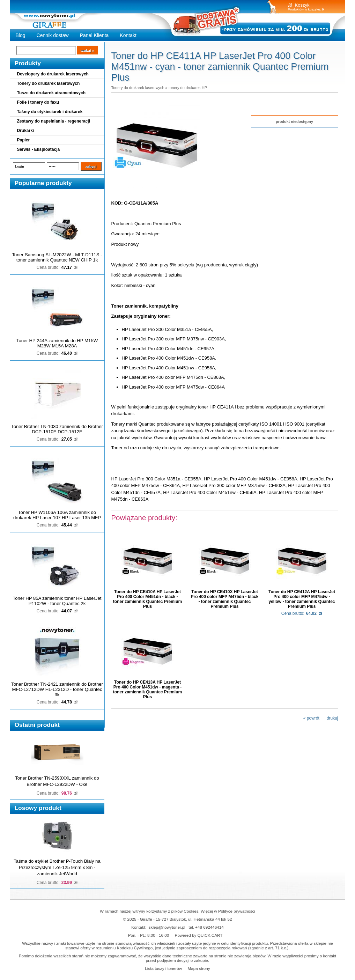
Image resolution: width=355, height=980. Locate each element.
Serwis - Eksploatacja (39, 149)
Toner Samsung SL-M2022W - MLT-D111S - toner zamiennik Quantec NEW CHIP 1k (57, 257)
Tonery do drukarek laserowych (49, 83)
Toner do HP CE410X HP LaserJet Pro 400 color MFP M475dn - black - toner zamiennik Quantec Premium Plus (225, 599)
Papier (24, 140)
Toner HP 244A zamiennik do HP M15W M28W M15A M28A (57, 343)
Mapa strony (199, 968)
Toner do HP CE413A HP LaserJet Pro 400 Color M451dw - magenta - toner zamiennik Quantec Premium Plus (147, 690)
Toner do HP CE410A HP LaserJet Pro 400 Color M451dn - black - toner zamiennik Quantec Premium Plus (147, 599)
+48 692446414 (209, 927)
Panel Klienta (94, 35)
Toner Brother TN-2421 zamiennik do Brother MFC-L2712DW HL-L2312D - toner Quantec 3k (57, 689)
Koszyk (302, 5)
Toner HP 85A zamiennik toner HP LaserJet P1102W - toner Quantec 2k (57, 601)
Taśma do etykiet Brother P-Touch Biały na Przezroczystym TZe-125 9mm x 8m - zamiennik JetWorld (57, 867)
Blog (21, 35)
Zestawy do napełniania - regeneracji (54, 121)
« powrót (311, 718)
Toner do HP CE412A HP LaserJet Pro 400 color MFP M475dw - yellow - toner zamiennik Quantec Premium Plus (302, 599)
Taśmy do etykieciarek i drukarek (50, 112)
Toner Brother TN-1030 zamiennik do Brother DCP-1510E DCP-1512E (57, 429)
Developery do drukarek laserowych (53, 74)
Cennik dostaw (53, 35)
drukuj (332, 718)
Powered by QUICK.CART (199, 935)
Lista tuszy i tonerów (163, 968)
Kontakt (128, 35)
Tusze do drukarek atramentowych (51, 93)
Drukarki (26, 131)
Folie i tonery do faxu (38, 102)
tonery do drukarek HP (188, 88)
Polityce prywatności (237, 911)
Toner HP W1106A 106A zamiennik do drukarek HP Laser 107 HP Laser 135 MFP (57, 515)
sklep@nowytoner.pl (167, 927)
